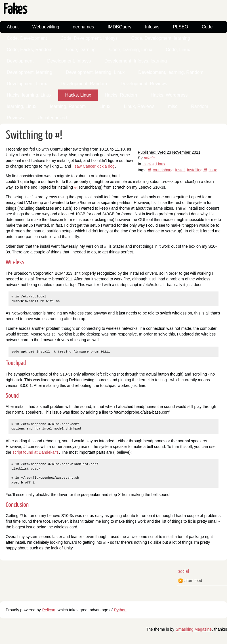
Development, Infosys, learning (136, 61)
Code (207, 27)
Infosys (152, 27)
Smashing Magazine (194, 629)
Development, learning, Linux (95, 72)
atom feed (193, 581)
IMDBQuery (119, 27)
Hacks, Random (121, 95)
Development (20, 61)
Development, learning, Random (171, 72)
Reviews (15, 118)
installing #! (197, 170)
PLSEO (181, 27)
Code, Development (27, 38)
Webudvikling (46, 27)
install (180, 170)
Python (120, 610)
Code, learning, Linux (131, 50)
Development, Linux (27, 84)
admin (149, 158)
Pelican (49, 610)
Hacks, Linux (78, 95)
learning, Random (68, 106)
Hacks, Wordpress (169, 95)
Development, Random (84, 84)
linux (213, 170)
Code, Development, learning (160, 38)
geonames (84, 27)
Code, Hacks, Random (30, 50)
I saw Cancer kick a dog (93, 166)
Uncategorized (52, 118)
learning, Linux (22, 106)
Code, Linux (178, 50)
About (13, 27)
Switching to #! (34, 136)
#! (150, 170)
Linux (105, 106)
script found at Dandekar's (35, 452)
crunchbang (163, 170)
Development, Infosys (69, 61)
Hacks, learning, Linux (29, 95)
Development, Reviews (144, 84)
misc (173, 106)
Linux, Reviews (139, 106)
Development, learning (30, 72)
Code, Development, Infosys (89, 38)
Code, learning (81, 50)
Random (199, 106)
